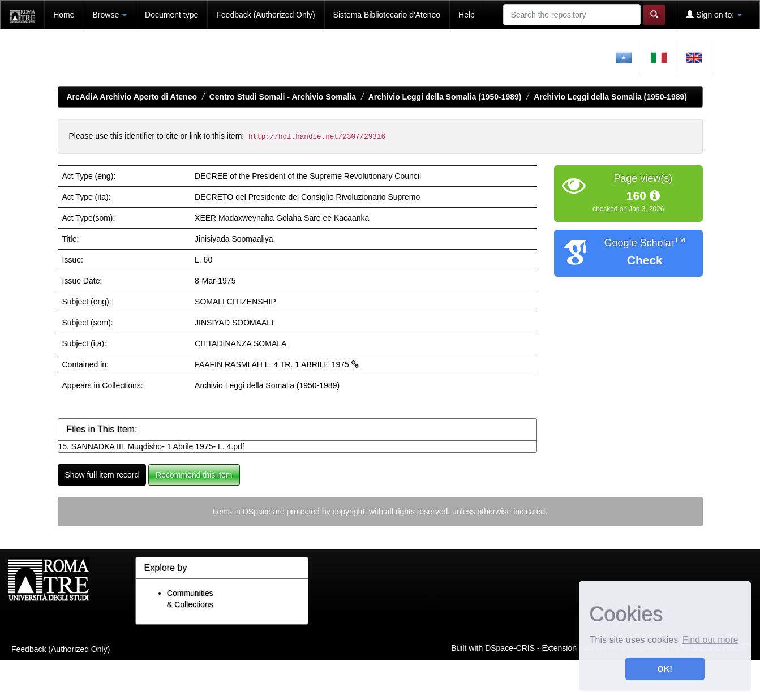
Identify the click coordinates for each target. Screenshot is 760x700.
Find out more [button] (710, 640)
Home (64, 15)
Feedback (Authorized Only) (265, 15)
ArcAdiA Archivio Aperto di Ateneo (132, 97)
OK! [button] (665, 669)
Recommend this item (194, 475)
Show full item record (102, 475)
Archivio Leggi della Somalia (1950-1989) (445, 97)
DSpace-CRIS (510, 648)
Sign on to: (714, 14)
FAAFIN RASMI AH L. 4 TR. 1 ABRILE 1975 (277, 364)
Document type (171, 15)
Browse (110, 15)
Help (467, 15)
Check (645, 260)
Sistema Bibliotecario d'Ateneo (387, 15)
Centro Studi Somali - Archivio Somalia (283, 97)
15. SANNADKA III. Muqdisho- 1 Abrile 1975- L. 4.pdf (151, 446)
